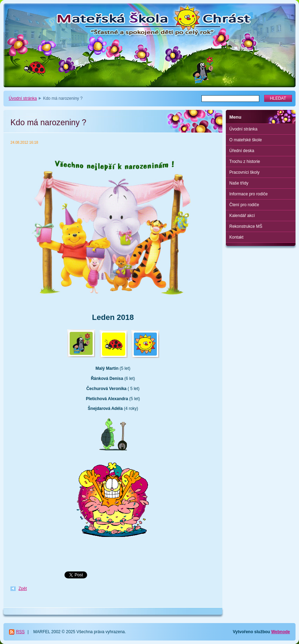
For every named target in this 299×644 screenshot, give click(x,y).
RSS (20, 632)
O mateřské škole (246, 140)
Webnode (281, 632)
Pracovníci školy (244, 172)
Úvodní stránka (23, 98)
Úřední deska (242, 151)
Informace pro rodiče (248, 194)
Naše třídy (239, 183)
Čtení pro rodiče (244, 205)
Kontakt (236, 237)
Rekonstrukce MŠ (246, 226)
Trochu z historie (245, 162)
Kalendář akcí (242, 216)
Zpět (23, 589)
